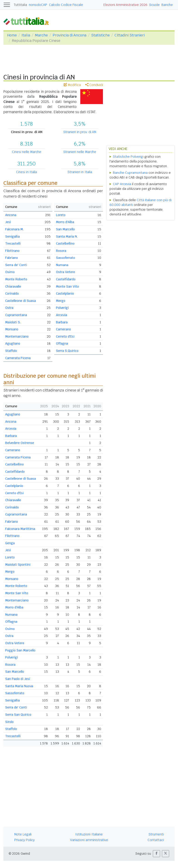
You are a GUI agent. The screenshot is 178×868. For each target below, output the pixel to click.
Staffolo (11, 351)
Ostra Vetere (66, 272)
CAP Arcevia (122, 184)
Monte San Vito (67, 286)
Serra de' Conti (16, 265)
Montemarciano (17, 336)
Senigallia (12, 236)
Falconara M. (15, 229)
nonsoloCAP (38, 5)
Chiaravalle (13, 286)
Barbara (62, 322)
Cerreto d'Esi (65, 336)
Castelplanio (65, 293)
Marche (41, 35)
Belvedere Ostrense (20, 443)
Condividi (94, 85)
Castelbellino (65, 243)
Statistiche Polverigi (128, 157)
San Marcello (65, 229)
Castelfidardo (66, 279)
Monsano (12, 329)
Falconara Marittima (20, 529)
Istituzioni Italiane (89, 834)
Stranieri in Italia (80, 172)
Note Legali (23, 834)
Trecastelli (13, 243)
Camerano (63, 329)
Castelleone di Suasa (21, 301)
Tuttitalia (20, 5)
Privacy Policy (24, 840)
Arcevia (62, 315)
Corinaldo (12, 293)
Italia (26, 35)
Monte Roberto (16, 279)
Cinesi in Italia (27, 172)
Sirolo (9, 722)
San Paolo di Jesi (18, 679)
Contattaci (156, 840)
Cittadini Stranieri (130, 35)
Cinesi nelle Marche (27, 152)
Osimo (10, 272)
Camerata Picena (18, 358)
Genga (10, 543)
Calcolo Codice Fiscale (66, 5)
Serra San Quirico (18, 715)
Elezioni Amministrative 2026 (125, 5)
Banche (167, 5)
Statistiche (100, 35)
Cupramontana (16, 315)
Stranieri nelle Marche (80, 152)
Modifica (72, 85)
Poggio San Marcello (20, 650)
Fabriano (12, 258)
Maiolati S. (13, 322)
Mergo (61, 301)
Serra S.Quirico (67, 351)
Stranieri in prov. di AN (80, 132)
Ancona (11, 215)
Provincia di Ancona (69, 35)
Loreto (61, 215)
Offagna (62, 343)
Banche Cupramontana (130, 173)
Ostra (9, 308)
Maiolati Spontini (18, 565)
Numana (62, 265)
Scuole (154, 5)
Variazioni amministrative (89, 840)
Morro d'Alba (65, 222)
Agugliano (13, 343)
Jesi (8, 222)
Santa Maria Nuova (19, 686)
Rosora (61, 251)
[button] (156, 854)
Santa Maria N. (67, 236)
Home (12, 35)
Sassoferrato (66, 258)
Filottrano (12, 251)
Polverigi (62, 308)
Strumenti (156, 834)
